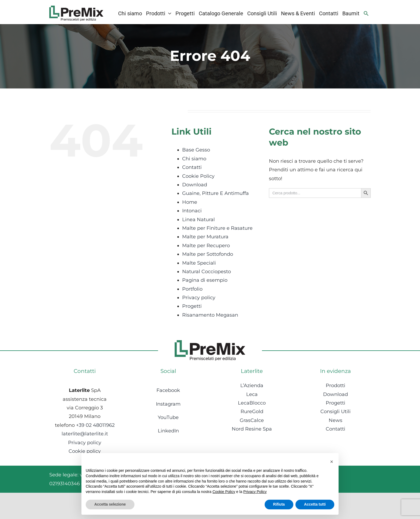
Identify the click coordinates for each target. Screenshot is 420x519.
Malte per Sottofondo (208, 254)
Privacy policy (199, 298)
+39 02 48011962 (95, 425)
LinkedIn (168, 431)
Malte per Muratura (205, 237)
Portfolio (192, 289)
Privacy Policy (255, 492)
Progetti (192, 306)
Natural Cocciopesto (207, 272)
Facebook (168, 390)
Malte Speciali (199, 263)
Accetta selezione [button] (110, 504)
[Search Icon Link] (366, 13)
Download (195, 185)
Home (190, 202)
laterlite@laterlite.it (85, 434)
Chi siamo (194, 159)
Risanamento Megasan (210, 315)
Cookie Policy (198, 176)
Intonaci (192, 211)
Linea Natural (198, 220)
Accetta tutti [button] (315, 504)
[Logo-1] (76, 8)
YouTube (168, 417)
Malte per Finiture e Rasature (217, 228)
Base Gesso (196, 150)
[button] (332, 462)
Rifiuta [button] (279, 504)
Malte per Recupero (206, 246)
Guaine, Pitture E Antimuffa (215, 193)
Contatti (192, 167)
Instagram (168, 404)
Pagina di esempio (205, 280)
